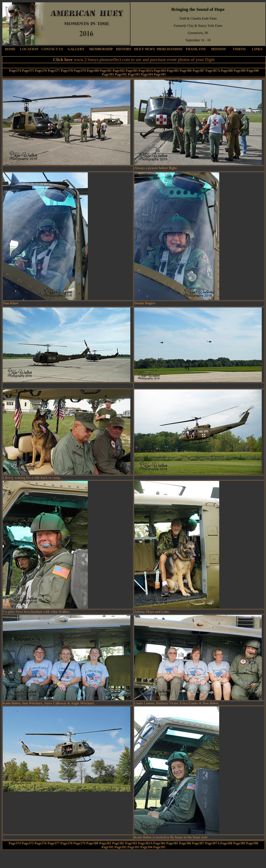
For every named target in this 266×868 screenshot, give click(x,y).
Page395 (160, 74)
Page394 (147, 74)
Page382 (119, 71)
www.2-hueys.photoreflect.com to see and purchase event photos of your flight (144, 60)
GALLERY (76, 49)
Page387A (213, 71)
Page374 (15, 71)
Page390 (253, 71)
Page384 (160, 71)
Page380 (93, 71)
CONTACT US (52, 49)
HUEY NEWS (144, 49)
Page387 (198, 71)
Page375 (28, 71)
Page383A (146, 71)
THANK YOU (196, 49)
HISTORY (124, 49)
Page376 (41, 71)
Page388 (227, 71)
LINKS (257, 49)
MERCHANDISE (170, 49)
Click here (64, 60)
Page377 (54, 71)
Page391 (108, 74)
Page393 (134, 74)
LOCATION (29, 49)
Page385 (173, 71)
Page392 (121, 74)
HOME (10, 49)
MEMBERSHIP (101, 49)
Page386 (186, 71)
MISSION (218, 49)
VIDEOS (239, 49)
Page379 (80, 71)
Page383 (132, 71)
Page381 (106, 71)
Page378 (67, 71)
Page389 (240, 71)
